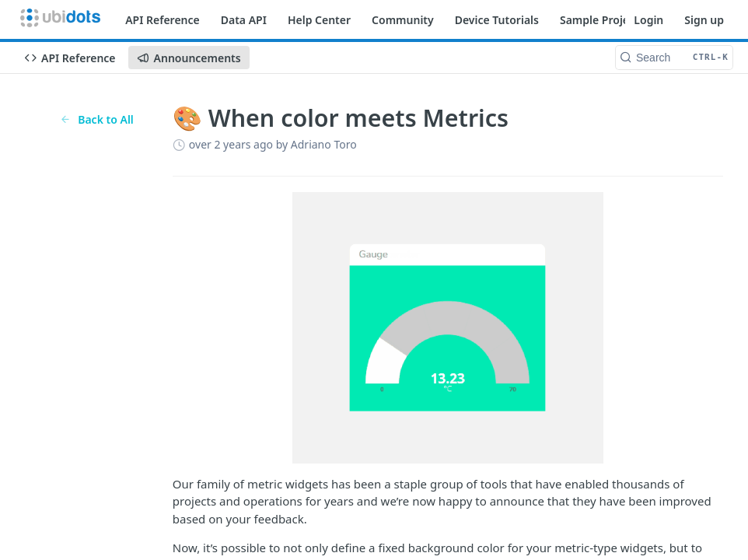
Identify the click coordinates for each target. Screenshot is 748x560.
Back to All (97, 119)
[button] (448, 327)
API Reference (163, 20)
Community (403, 20)
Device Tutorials (497, 20)
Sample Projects (602, 20)
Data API (244, 20)
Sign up (704, 20)
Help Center (319, 20)
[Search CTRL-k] (674, 58)
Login (648, 20)
